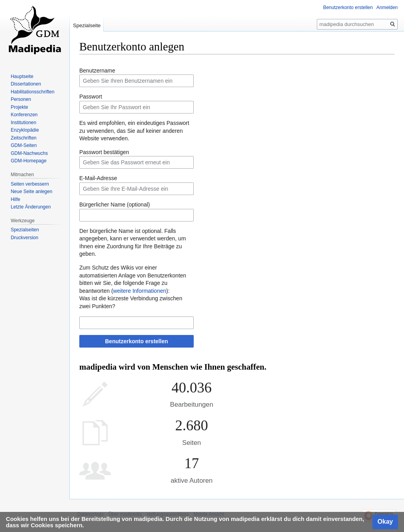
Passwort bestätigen (104, 152)
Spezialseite (87, 25)
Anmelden (387, 7)
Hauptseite (22, 76)
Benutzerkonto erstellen (136, 341)
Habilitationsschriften (33, 92)
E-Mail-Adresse (98, 178)
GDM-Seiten (24, 145)
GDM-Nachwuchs (29, 153)
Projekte (19, 107)
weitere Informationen (140, 291)
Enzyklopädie (25, 130)
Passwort (91, 97)
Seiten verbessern (30, 184)
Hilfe (15, 199)
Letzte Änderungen (31, 207)
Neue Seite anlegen (31, 192)
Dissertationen (26, 84)
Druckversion (24, 238)
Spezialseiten (25, 230)
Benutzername (97, 71)
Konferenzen (24, 115)
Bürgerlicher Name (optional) (115, 205)
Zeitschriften (23, 138)
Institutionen (23, 123)
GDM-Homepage (29, 161)
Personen (21, 99)
